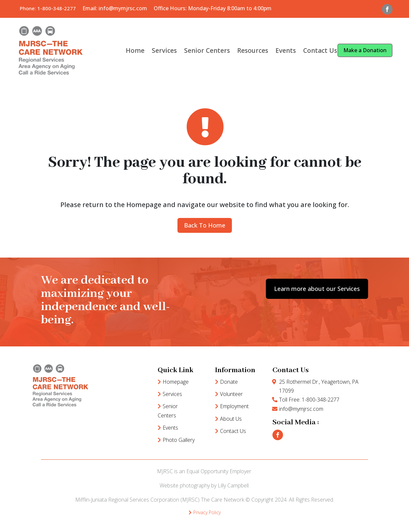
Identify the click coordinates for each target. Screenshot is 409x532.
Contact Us (320, 51)
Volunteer (231, 394)
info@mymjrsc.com (301, 409)
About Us (231, 419)
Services (164, 51)
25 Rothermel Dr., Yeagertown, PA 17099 (319, 386)
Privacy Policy (207, 512)
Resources (253, 51)
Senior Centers (207, 51)
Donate (229, 382)
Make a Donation (365, 50)
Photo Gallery (179, 440)
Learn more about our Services (317, 289)
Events (286, 51)
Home (135, 51)
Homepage (176, 382)
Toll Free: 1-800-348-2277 (309, 400)
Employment (234, 406)
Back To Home (205, 225)
